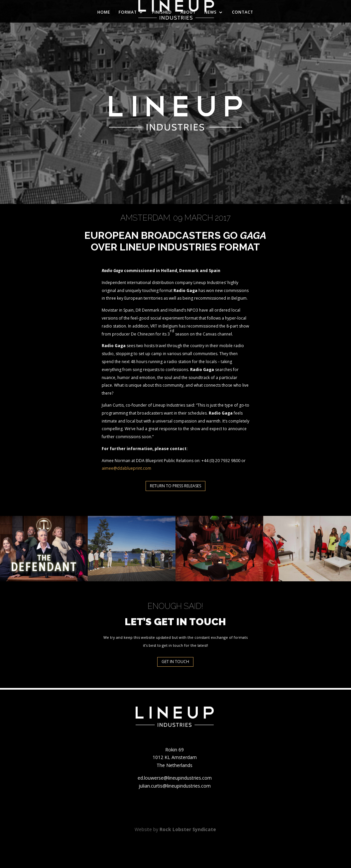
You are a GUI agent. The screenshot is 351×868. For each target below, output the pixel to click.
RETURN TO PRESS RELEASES (175, 486)
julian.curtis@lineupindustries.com (175, 786)
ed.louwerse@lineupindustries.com (175, 778)
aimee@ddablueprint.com (126, 468)
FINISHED (162, 12)
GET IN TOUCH (175, 662)
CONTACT (243, 12)
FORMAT (128, 12)
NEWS (211, 12)
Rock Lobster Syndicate (188, 829)
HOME (104, 12)
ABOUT (188, 12)
